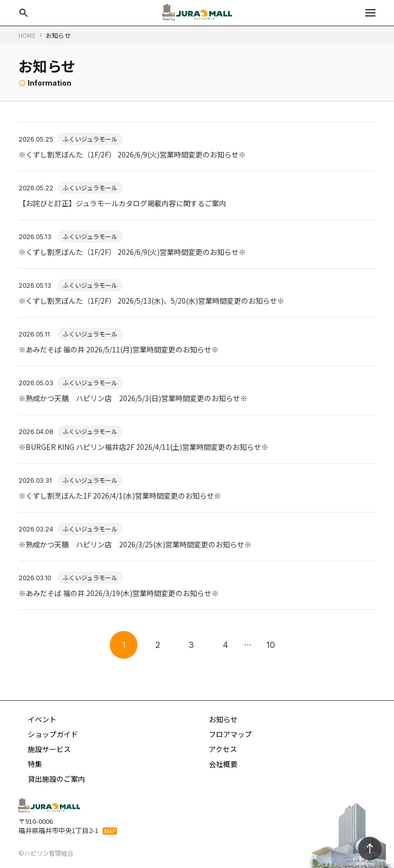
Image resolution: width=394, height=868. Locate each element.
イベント (42, 719)
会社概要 (223, 764)
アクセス (223, 749)
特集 (35, 764)
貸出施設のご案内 (56, 779)
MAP (110, 831)
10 (271, 645)
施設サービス (49, 749)
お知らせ (223, 719)
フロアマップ (230, 734)
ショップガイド (53, 734)
